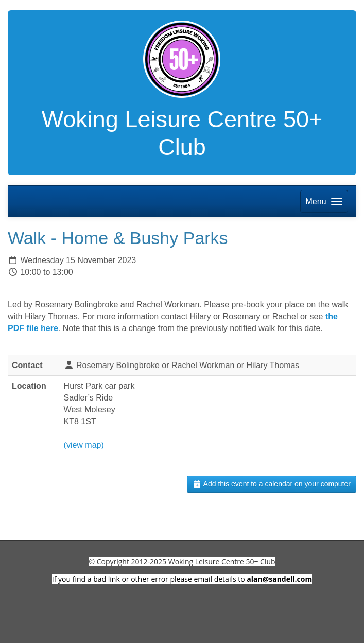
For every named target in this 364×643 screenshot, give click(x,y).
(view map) (84, 445)
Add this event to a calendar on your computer (272, 484)
